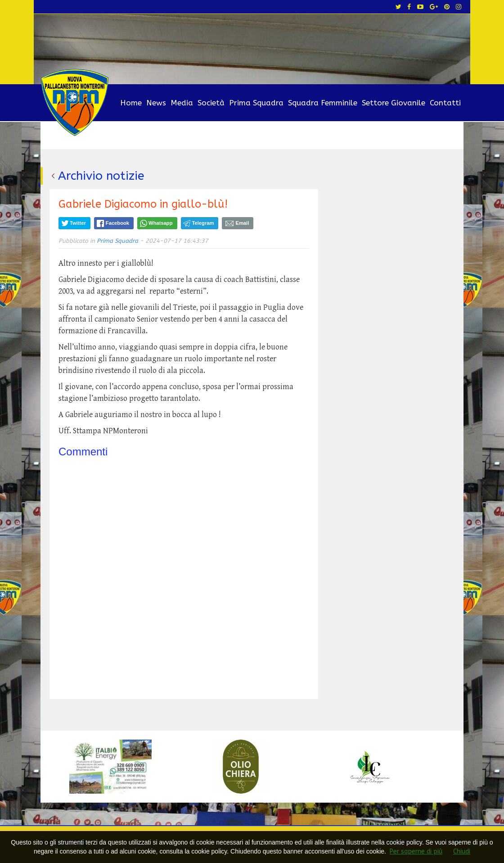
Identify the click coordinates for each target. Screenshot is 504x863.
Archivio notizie (102, 176)
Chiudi (462, 852)
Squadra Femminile (323, 103)
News (156, 103)
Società (211, 103)
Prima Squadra (256, 103)
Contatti (445, 103)
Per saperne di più (416, 852)
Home (131, 103)
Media (182, 103)
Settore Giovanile (394, 103)
